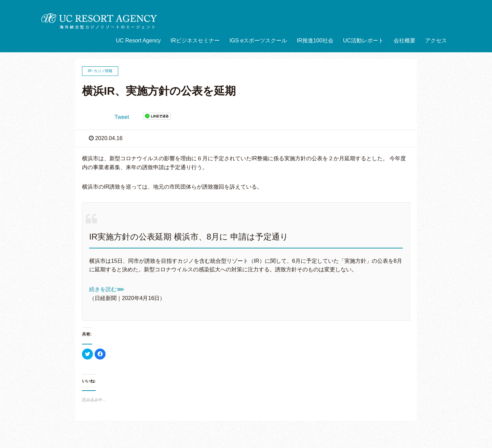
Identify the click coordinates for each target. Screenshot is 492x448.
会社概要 (405, 40)
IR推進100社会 (315, 40)
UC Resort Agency (138, 40)
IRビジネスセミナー (195, 40)
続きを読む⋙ (107, 289)
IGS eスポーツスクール (258, 40)
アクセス (436, 40)
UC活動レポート (363, 40)
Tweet (122, 117)
